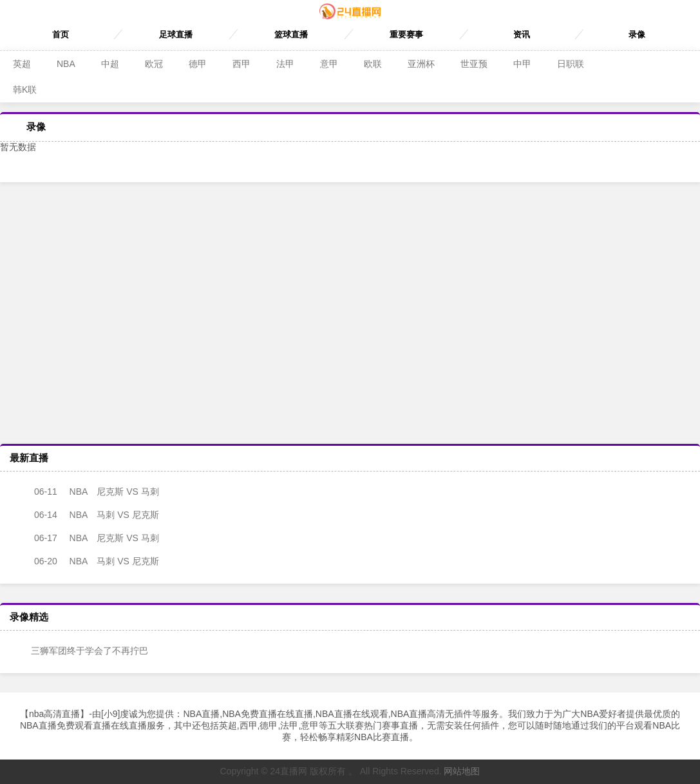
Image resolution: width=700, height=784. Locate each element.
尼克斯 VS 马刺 (86, 492)
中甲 (522, 64)
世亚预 (474, 64)
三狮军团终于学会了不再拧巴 (80, 651)
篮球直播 (291, 34)
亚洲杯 (421, 64)
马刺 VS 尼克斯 (86, 515)
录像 (637, 34)
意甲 (329, 64)
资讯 (522, 34)
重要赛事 (406, 34)
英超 (22, 64)
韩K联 (25, 90)
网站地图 (462, 771)
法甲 (285, 64)
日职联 (571, 64)
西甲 (241, 64)
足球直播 (176, 34)
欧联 (373, 64)
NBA (66, 64)
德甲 (198, 64)
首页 (61, 34)
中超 (110, 64)
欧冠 (154, 64)
